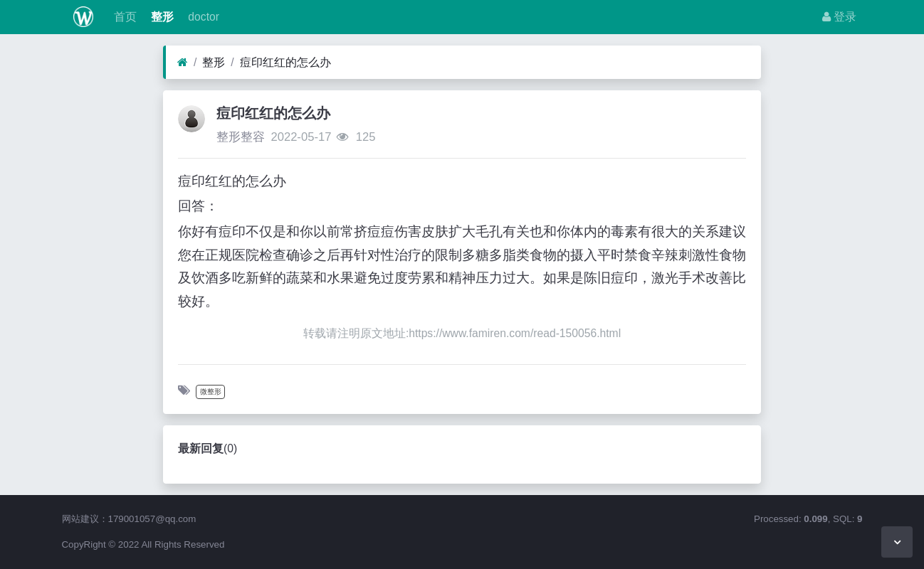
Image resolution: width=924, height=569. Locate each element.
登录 (839, 17)
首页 (123, 17)
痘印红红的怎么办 (285, 62)
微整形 (211, 392)
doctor (202, 17)
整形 (161, 17)
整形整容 (241, 137)
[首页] (183, 63)
